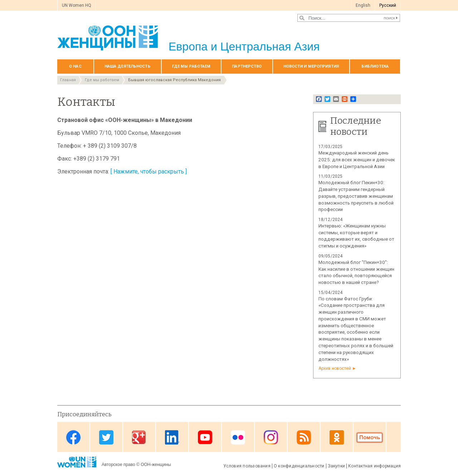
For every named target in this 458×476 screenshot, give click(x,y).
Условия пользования (247, 466)
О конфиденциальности (299, 466)
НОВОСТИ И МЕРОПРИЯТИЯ (311, 66)
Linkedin (172, 438)
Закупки (337, 466)
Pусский (388, 5)
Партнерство (247, 66)
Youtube (205, 438)
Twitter (106, 438)
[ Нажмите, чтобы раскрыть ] (149, 171)
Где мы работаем (191, 66)
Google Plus (139, 438)
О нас (75, 66)
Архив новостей (335, 368)
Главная (68, 80)
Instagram (271, 438)
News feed (304, 438)
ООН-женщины (156, 465)
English (363, 5)
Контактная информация (374, 466)
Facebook (73, 438)
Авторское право (118, 465)
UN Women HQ (77, 5)
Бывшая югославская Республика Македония (174, 80)
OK (337, 438)
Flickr (238, 438)
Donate (370, 438)
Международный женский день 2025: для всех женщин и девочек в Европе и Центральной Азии (357, 160)
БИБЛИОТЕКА (375, 66)
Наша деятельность (128, 66)
